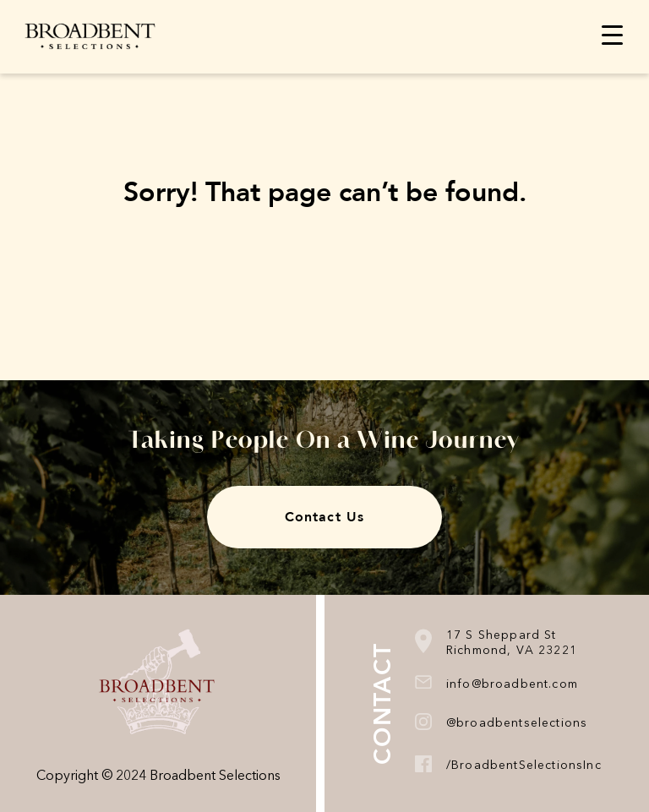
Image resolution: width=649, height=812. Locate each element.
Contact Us (324, 517)
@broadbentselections (517, 723)
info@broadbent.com (512, 684)
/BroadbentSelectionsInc (524, 766)
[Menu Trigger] (612, 35)
